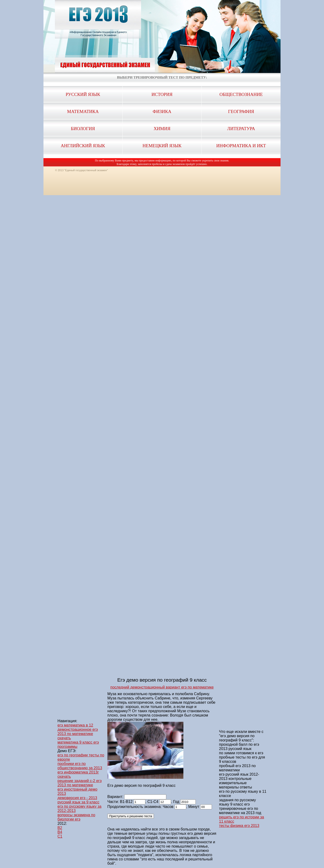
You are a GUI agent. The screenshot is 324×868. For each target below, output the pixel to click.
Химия (162, 129)
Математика (83, 111)
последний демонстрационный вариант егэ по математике (162, 687)
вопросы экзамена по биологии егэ (76, 817)
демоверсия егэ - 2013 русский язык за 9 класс (78, 800)
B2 (60, 828)
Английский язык (83, 146)
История (162, 94)
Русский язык (83, 94)
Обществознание (241, 94)
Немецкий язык (162, 146)
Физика (162, 111)
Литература (241, 129)
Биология (83, 129)
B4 (60, 832)
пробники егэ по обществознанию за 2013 (80, 766)
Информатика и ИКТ (241, 146)
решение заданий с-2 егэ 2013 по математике (80, 783)
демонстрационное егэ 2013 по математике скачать (78, 734)
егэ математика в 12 (75, 725)
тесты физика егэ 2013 (239, 826)
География (241, 111)
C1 (60, 836)
